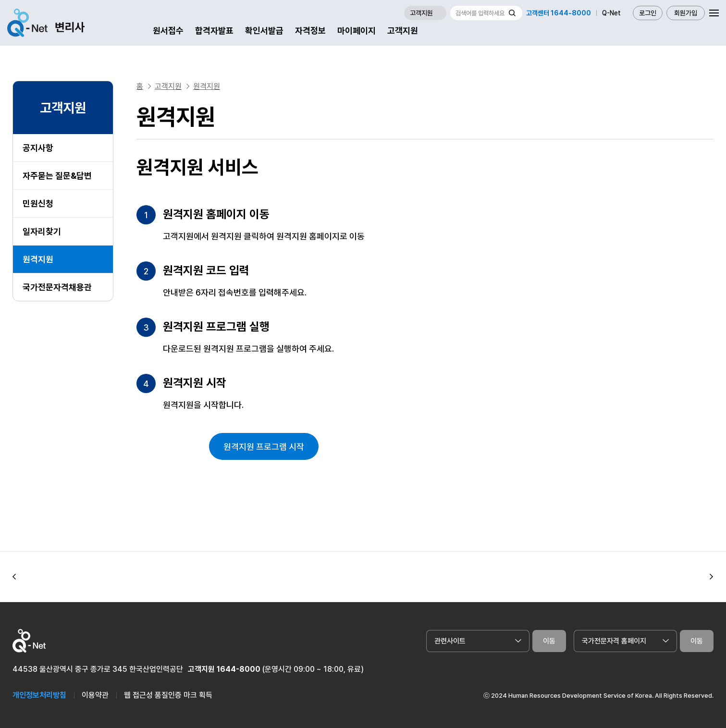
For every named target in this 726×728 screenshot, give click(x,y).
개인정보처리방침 (39, 695)
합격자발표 (214, 31)
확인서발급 (264, 31)
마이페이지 (357, 31)
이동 (549, 641)
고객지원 (403, 31)
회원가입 (686, 13)
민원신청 (38, 204)
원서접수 (168, 31)
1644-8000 (239, 669)
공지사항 (38, 148)
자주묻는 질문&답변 (57, 176)
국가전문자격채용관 (57, 287)
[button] (14, 577)
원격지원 (38, 259)
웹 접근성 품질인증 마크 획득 (168, 695)
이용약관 (95, 695)
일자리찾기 (42, 231)
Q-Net (611, 13)
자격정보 (310, 31)
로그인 (648, 13)
